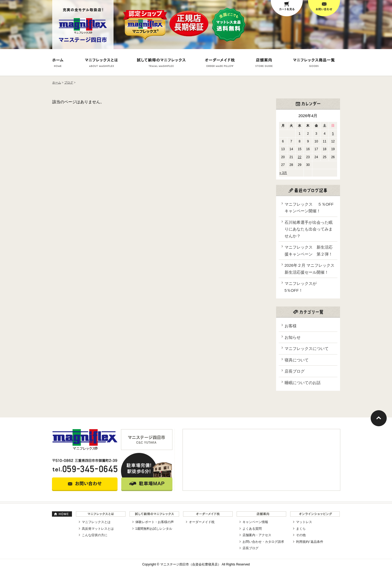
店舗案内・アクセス (257, 535)
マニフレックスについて (307, 348)
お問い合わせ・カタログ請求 (263, 542)
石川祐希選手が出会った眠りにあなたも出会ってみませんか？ (309, 229)
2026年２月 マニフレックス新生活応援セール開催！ (310, 269)
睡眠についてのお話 (303, 383)
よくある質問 (252, 529)
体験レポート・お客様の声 (155, 522)
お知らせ (293, 337)
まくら (301, 529)
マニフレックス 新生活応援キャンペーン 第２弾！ (309, 251)
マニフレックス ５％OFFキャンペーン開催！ (309, 208)
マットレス (304, 522)
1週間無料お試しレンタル (154, 529)
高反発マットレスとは (98, 529)
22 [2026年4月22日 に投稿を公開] (300, 157)
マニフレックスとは (96, 522)
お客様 (291, 326)
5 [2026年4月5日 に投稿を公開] (333, 134)
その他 (301, 535)
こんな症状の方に (95, 535)
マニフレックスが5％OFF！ (301, 287)
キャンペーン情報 (255, 522)
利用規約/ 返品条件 (310, 542)
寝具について (297, 360)
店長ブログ (295, 371)
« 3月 (283, 173)
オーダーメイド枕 (202, 522)
